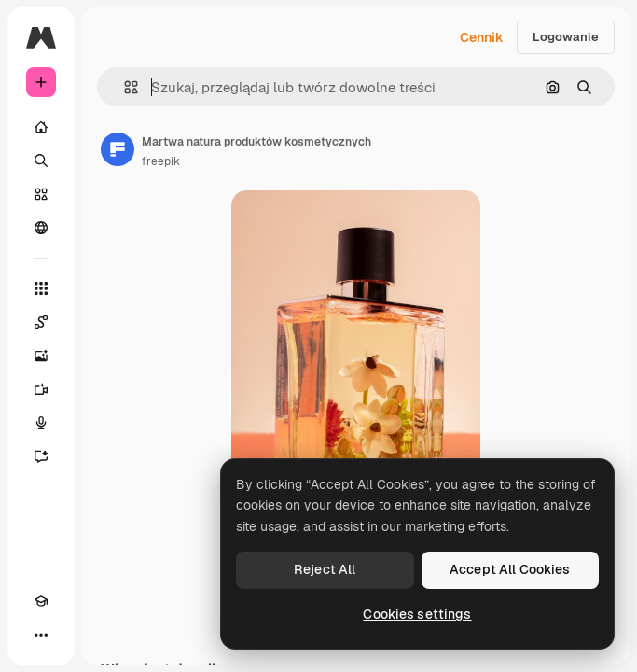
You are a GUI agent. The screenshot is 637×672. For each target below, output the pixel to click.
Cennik (482, 37)
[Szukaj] (41, 161)
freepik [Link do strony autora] (161, 161)
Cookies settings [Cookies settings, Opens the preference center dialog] (417, 614)
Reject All (325, 569)
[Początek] (41, 127)
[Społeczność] (41, 228)
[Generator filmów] (41, 389)
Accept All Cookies (510, 569)
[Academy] (41, 601)
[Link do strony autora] (118, 149)
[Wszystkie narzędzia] (41, 288)
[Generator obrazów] (41, 356)
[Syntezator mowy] (41, 423)
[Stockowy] (41, 194)
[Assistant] (41, 456)
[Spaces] (41, 322)
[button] (124, 87)
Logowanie (566, 37)
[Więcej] (41, 635)
